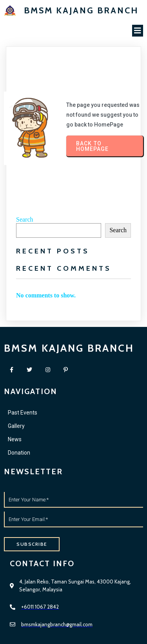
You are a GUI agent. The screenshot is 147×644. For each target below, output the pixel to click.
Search (25, 219)
